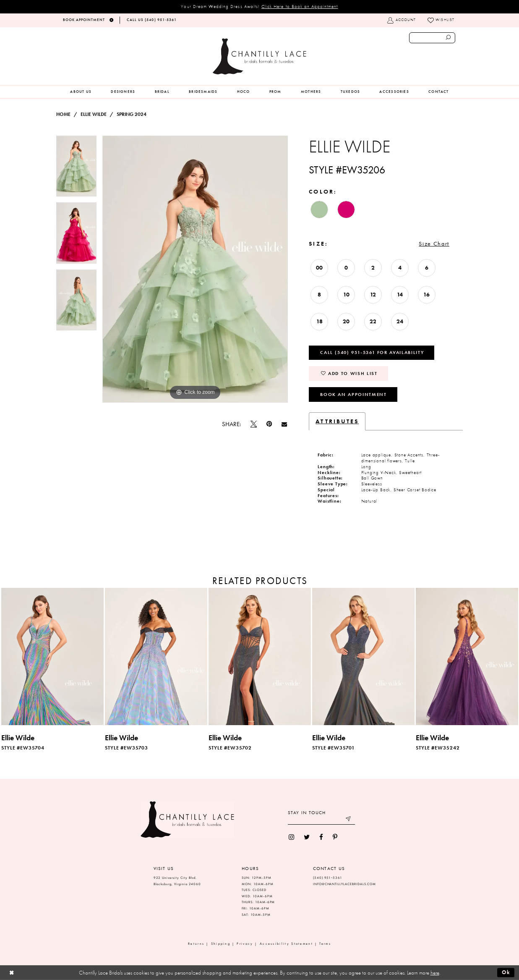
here (435, 973)
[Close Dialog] (12, 973)
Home (63, 114)
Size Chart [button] (434, 244)
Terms (325, 944)
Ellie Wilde (94, 114)
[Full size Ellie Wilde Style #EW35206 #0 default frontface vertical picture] (195, 269)
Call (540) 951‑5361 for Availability (372, 352)
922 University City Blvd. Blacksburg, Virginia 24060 (177, 881)
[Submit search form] (449, 38)
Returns (196, 944)
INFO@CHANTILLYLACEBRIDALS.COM (345, 884)
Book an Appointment (353, 394)
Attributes (337, 421)
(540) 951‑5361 (328, 878)
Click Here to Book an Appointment (300, 6)
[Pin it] (269, 424)
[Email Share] (284, 424)
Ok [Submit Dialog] (506, 972)
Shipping (221, 944)
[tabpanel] (77, 169)
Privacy (245, 944)
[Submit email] (348, 820)
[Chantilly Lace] (259, 56)
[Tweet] (253, 424)
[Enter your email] (321, 820)
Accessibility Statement (286, 944)
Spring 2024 (132, 114)
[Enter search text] (432, 38)
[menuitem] (81, 92)
